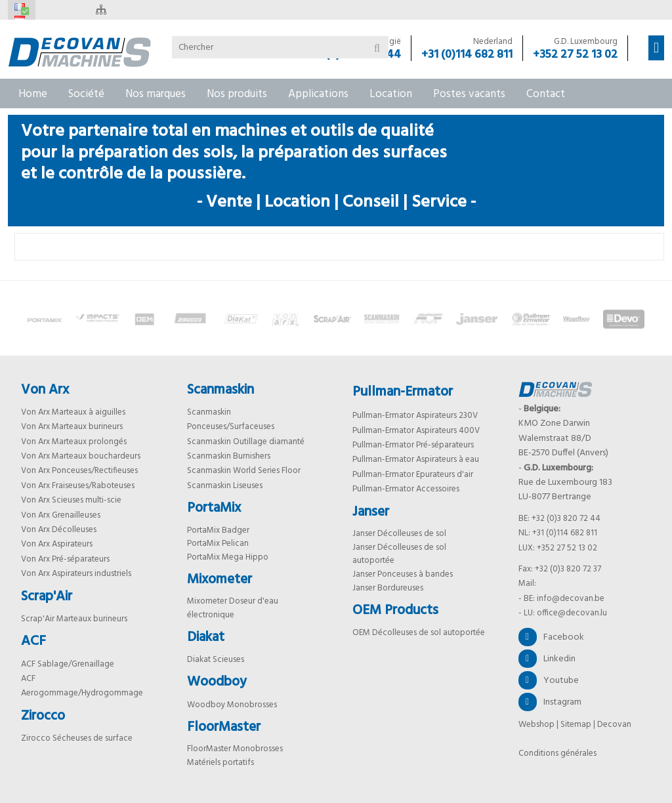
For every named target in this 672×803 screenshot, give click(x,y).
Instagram (550, 702)
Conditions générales (557, 753)
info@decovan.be (571, 599)
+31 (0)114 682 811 (467, 55)
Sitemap (576, 725)
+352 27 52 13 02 (575, 55)
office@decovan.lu (572, 613)
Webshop (536, 725)
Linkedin (547, 659)
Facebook (551, 637)
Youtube (549, 680)
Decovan (614, 725)
